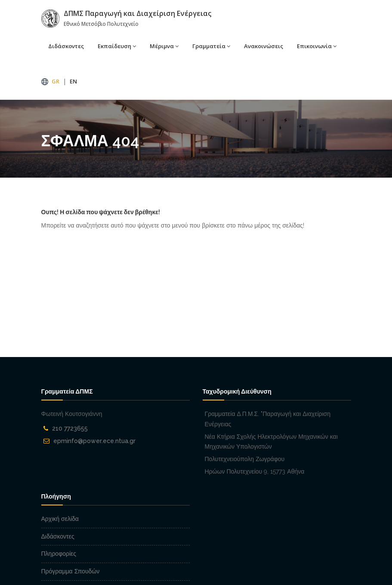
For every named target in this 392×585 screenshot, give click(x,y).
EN (73, 81)
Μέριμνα (162, 46)
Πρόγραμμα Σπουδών (71, 571)
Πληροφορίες (59, 554)
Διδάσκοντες (66, 46)
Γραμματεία (209, 46)
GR (56, 81)
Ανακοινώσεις (264, 46)
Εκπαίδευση (114, 46)
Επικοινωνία (314, 46)
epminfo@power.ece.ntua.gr (94, 441)
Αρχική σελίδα (60, 519)
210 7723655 (70, 428)
